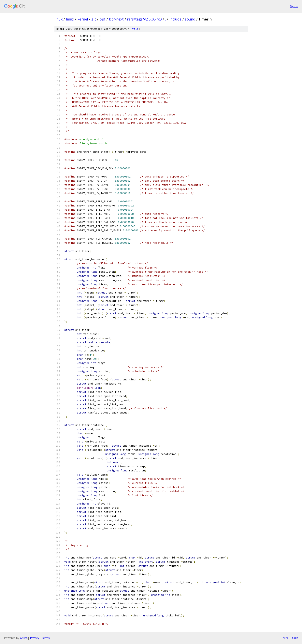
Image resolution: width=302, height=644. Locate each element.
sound (190, 19)
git (94, 19)
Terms (46, 638)
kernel (83, 19)
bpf (102, 19)
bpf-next (116, 19)
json (295, 638)
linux (58, 19)
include (175, 19)
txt (285, 638)
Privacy (35, 638)
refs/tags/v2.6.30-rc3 (144, 19)
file (135, 29)
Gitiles (24, 638)
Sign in (294, 6)
